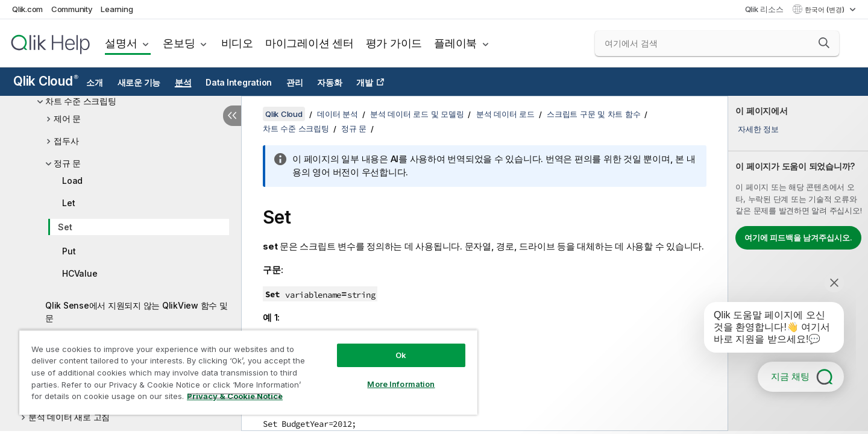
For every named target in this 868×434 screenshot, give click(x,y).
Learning (117, 9)
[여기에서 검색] (717, 43)
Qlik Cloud (46, 81)
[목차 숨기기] (232, 116)
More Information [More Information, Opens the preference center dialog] (401, 384)
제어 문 (67, 118)
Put (69, 251)
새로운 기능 (139, 83)
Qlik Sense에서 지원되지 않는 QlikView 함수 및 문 (137, 312)
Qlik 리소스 (764, 9)
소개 (95, 83)
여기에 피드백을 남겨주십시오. (798, 237)
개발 (365, 83)
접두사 (66, 141)
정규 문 (67, 163)
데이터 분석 (338, 114)
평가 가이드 (394, 43)
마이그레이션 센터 (310, 43)
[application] (766, 330)
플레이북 (455, 43)
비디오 (237, 43)
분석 (183, 83)
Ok (401, 355)
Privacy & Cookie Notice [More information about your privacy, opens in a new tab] (235, 396)
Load (72, 181)
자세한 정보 (758, 129)
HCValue (80, 273)
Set (65, 227)
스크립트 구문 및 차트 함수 (593, 114)
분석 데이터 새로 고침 (69, 417)
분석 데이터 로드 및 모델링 (417, 114)
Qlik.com (27, 9)
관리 (295, 83)
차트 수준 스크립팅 (81, 101)
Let (68, 203)
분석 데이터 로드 (505, 114)
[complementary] (798, 263)
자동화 (329, 83)
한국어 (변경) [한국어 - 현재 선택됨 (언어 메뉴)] (826, 10)
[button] (824, 43)
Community (72, 9)
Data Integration (239, 83)
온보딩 (179, 43)
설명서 (121, 43)
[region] (248, 372)
